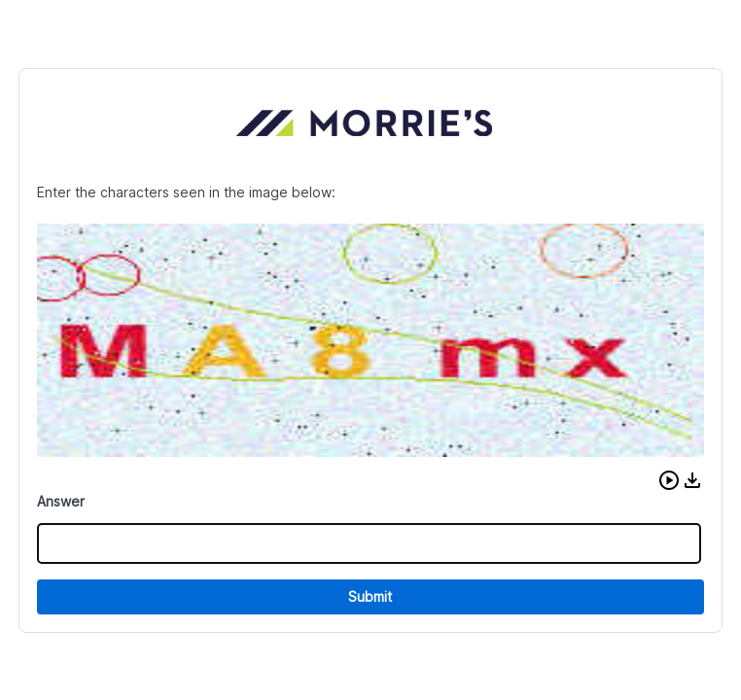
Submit (370, 596)
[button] (669, 480)
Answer (61, 501)
